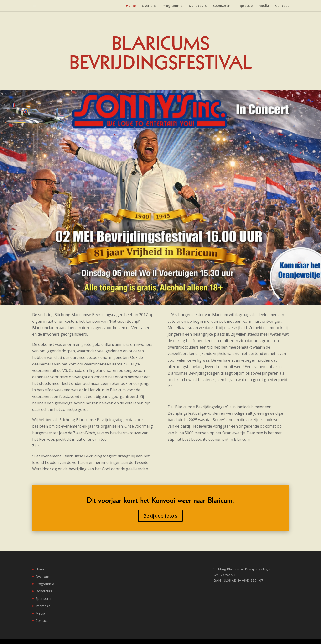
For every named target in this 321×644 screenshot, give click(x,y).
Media (264, 6)
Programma (173, 6)
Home (131, 6)
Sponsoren (222, 6)
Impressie (245, 6)
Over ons (149, 6)
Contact (282, 6)
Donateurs (198, 6)
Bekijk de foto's (160, 516)
